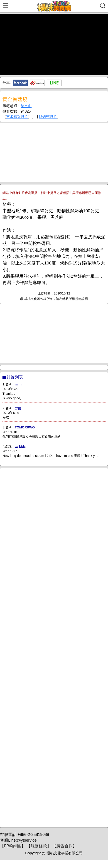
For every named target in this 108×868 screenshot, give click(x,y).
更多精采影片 (17, 117)
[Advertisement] (54, 153)
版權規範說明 (78, 299)
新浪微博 (37, 83)
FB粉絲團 (13, 846)
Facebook (20, 83)
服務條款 (39, 846)
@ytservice (27, 840)
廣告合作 (64, 846)
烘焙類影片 (48, 117)
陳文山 (26, 106)
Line (54, 83)
